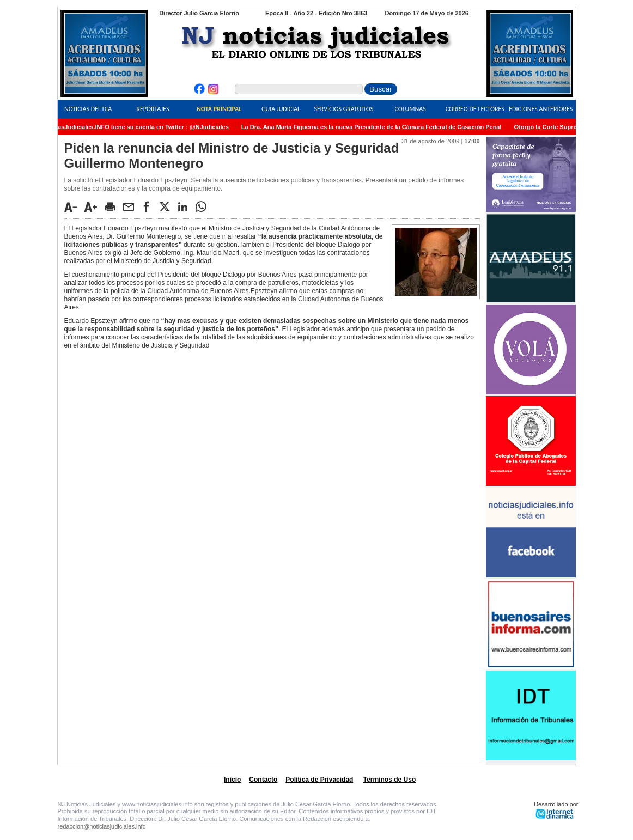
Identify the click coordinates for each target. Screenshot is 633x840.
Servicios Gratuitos (343, 109)
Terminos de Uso (389, 780)
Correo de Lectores (475, 109)
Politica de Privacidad (319, 780)
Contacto (263, 780)
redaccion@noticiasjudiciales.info (102, 826)
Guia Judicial (281, 109)
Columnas (410, 109)
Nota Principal (219, 109)
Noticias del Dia (88, 109)
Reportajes (153, 109)
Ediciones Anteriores (541, 109)
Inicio (232, 780)
